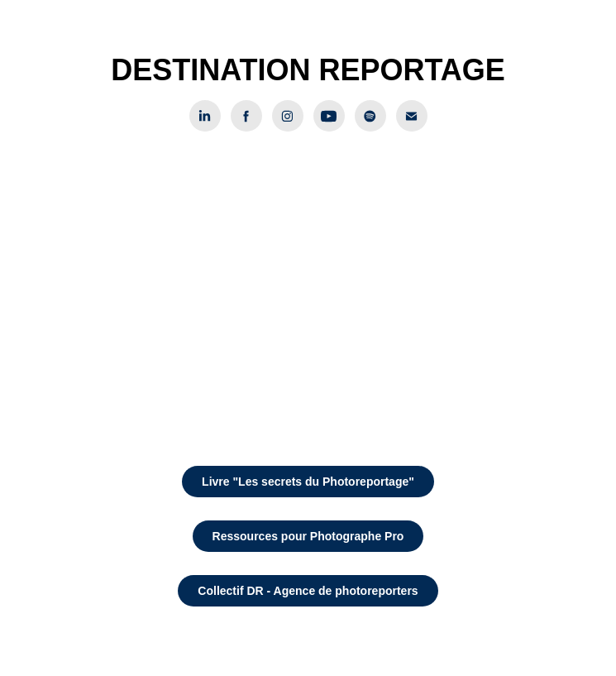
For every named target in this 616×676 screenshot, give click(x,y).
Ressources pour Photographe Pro (308, 536)
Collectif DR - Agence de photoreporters (308, 591)
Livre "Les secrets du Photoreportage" (308, 482)
